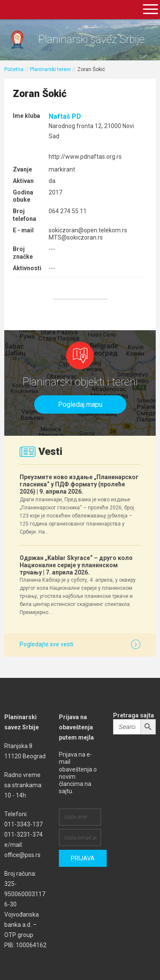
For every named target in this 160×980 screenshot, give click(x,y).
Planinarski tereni (50, 69)
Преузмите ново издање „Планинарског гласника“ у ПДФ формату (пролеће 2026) (79, 484)
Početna (14, 69)
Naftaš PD (65, 116)
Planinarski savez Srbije (92, 39)
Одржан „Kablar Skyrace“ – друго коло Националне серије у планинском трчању (76, 565)
